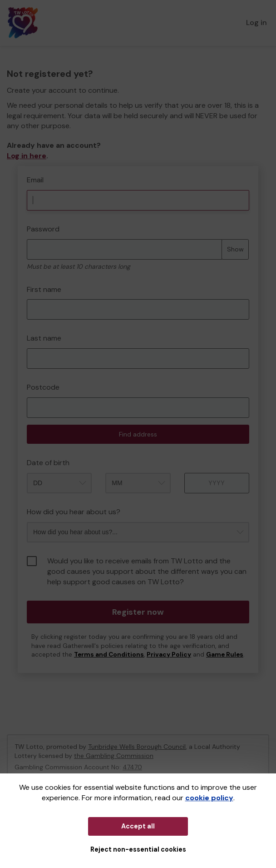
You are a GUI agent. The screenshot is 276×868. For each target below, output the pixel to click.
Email (35, 180)
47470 (132, 767)
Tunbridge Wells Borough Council (137, 747)
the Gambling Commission (114, 756)
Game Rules (225, 655)
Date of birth (48, 463)
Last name (44, 338)
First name (44, 289)
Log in (256, 23)
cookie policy (209, 798)
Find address (138, 434)
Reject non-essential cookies (138, 849)
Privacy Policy (169, 655)
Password (43, 229)
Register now (138, 612)
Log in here (27, 156)
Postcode (43, 387)
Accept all (138, 826)
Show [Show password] (235, 249)
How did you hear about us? (74, 512)
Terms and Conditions (109, 655)
